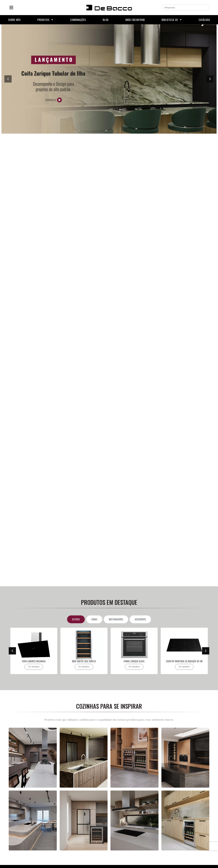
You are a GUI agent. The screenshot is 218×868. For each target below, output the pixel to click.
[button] (11, 8)
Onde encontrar (135, 20)
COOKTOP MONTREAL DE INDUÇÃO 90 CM (184, 661)
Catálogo (204, 20)
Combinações (78, 20)
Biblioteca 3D (172, 20)
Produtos (45, 20)
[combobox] (185, 8)
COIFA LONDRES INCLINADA (34, 661)
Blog (106, 20)
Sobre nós (14, 20)
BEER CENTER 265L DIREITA (84, 661)
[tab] (76, 619)
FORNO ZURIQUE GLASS (134, 661)
